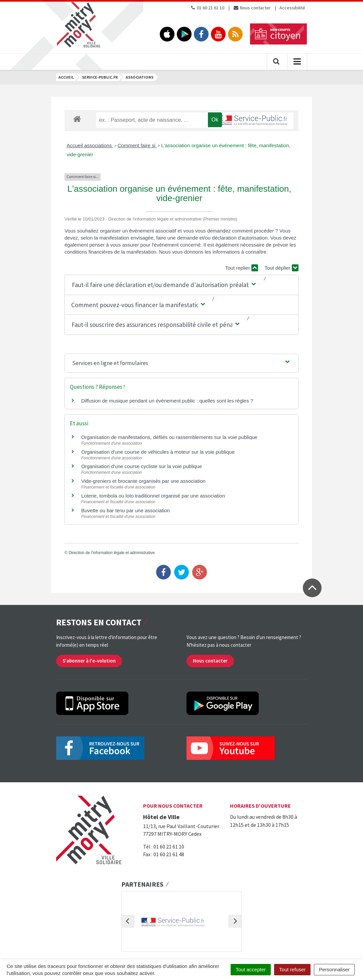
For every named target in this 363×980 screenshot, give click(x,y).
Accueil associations (90, 145)
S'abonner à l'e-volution (89, 661)
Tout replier (242, 268)
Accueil (66, 77)
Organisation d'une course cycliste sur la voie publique (142, 466)
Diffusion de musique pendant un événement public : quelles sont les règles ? (167, 401)
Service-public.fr (100, 77)
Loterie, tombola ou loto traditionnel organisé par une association (153, 496)
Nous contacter (252, 8)
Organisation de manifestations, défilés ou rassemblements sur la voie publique (169, 437)
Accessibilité (292, 8)
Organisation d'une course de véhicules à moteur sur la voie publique (158, 452)
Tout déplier (281, 268)
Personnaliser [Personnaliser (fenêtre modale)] (334, 969)
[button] (164, 285)
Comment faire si (137, 145)
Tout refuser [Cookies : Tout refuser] (292, 969)
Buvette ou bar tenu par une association (126, 510)
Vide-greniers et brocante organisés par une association (143, 481)
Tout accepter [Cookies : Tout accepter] (251, 969)
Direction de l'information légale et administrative (112, 553)
